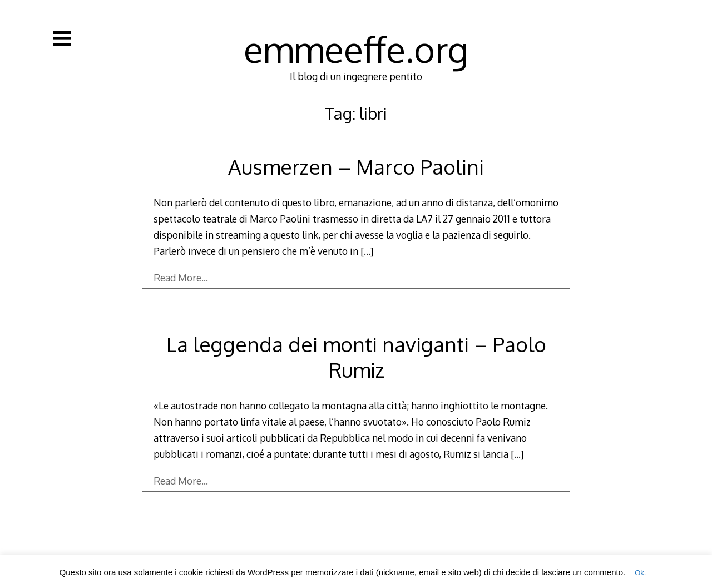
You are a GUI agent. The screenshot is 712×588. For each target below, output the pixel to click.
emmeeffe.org (356, 49)
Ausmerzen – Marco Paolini (356, 167)
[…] (367, 251)
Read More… (181, 278)
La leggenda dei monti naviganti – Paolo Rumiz (356, 357)
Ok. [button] (640, 573)
